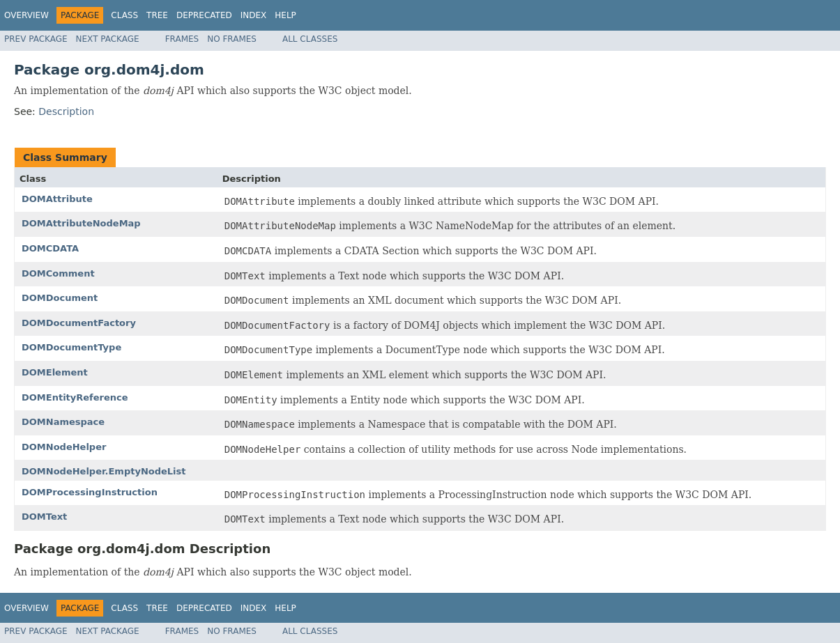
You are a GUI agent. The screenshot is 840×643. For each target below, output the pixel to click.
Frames (182, 39)
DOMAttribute (57, 199)
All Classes (310, 39)
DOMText (44, 517)
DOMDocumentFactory (79, 323)
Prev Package (36, 39)
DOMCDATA (50, 248)
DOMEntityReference (75, 397)
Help (285, 15)
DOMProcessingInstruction (90, 492)
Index (254, 15)
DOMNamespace (63, 422)
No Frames (232, 39)
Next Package (108, 39)
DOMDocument (60, 298)
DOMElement (55, 372)
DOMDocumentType (71, 347)
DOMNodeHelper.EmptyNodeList (104, 471)
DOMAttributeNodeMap (81, 223)
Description (66, 111)
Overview (26, 15)
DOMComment (58, 273)
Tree (157, 15)
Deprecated (204, 15)
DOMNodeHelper (64, 447)
